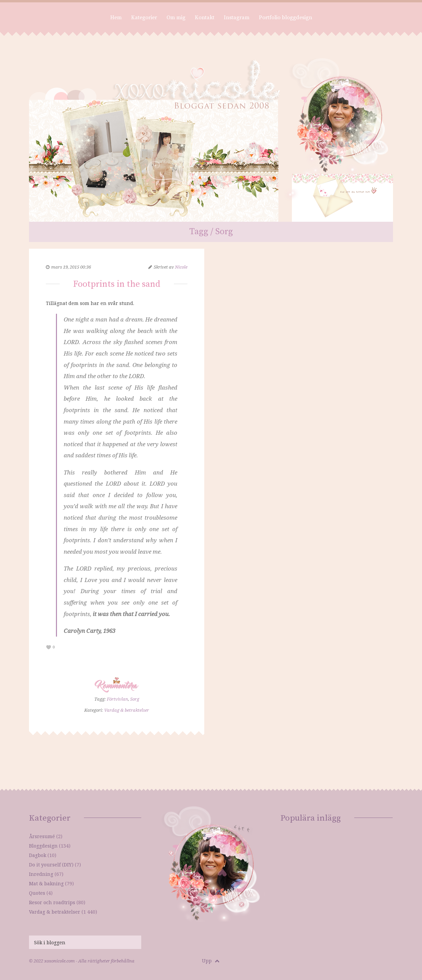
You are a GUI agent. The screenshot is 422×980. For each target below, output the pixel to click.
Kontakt (205, 18)
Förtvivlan (117, 699)
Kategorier (144, 18)
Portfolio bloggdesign (285, 18)
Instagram (237, 18)
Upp (211, 961)
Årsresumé (42, 836)
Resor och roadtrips (52, 902)
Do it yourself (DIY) (51, 865)
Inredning (41, 874)
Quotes (37, 893)
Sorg (135, 699)
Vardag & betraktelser (127, 710)
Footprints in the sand (117, 284)
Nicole (181, 267)
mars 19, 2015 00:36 (71, 267)
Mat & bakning (46, 883)
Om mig (176, 18)
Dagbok (38, 855)
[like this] (49, 647)
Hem (116, 18)
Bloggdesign (43, 846)
